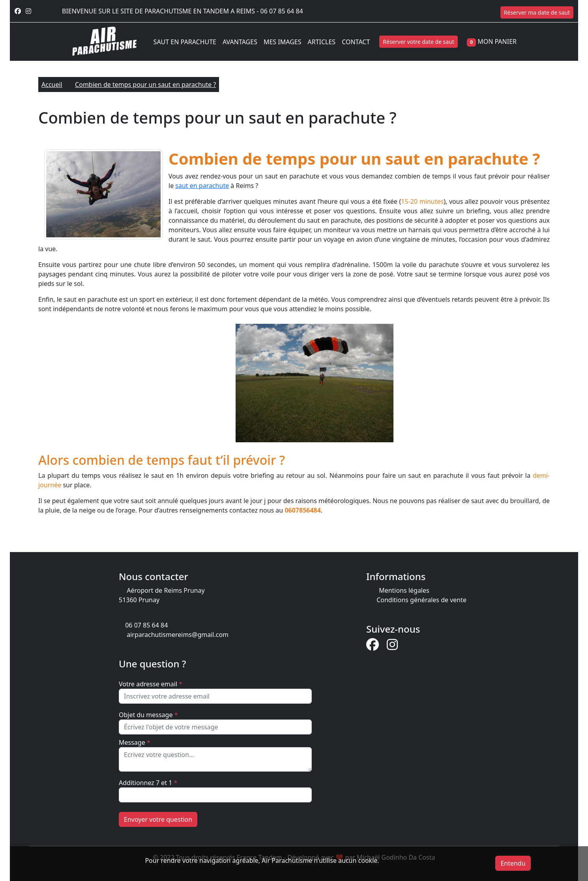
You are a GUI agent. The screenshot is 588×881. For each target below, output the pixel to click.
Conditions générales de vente (421, 600)
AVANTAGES (240, 42)
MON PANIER (497, 41)
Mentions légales (404, 590)
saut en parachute (202, 186)
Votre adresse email (151, 684)
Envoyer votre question (158, 819)
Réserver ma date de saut (537, 12)
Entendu (513, 863)
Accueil (52, 85)
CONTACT (356, 42)
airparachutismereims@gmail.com (178, 635)
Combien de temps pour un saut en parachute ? (145, 85)
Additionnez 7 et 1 (148, 783)
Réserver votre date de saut (419, 42)
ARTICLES (321, 42)
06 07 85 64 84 (282, 11)
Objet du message (148, 715)
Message (135, 742)
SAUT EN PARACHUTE (185, 42)
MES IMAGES (283, 42)
